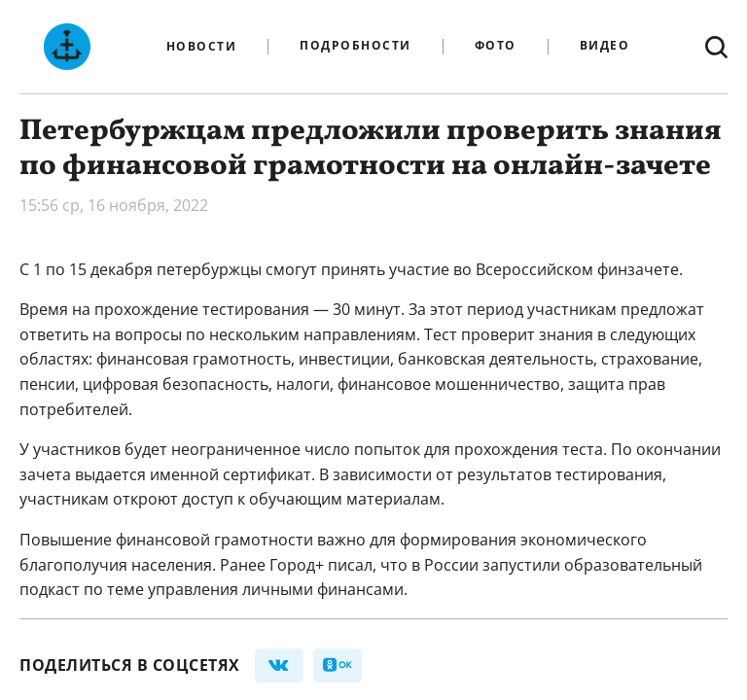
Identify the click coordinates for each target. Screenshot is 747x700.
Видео (605, 46)
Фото (496, 46)
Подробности (356, 46)
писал (350, 565)
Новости (202, 47)
